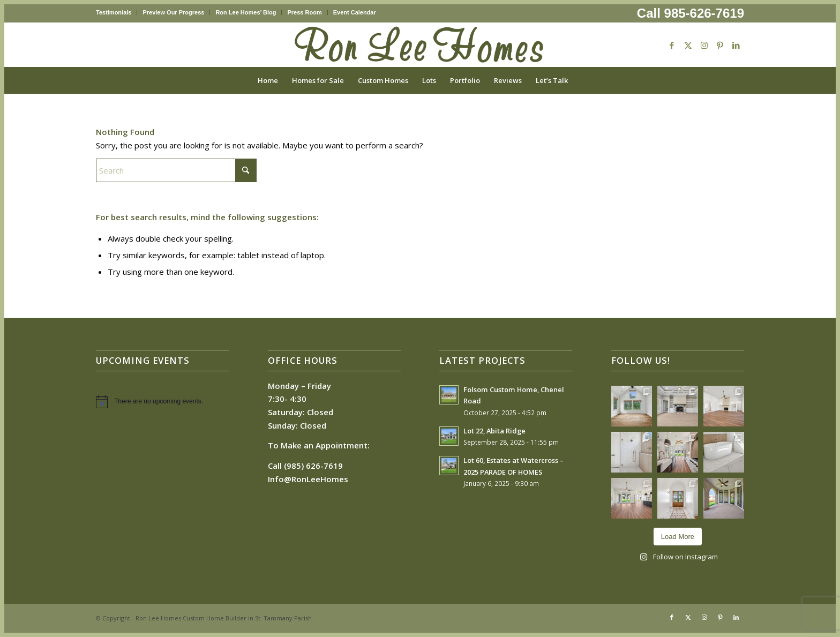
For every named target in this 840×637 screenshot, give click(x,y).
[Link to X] (688, 45)
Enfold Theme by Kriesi (351, 618)
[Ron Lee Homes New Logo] (420, 45)
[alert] (162, 402)
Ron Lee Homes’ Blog (246, 12)
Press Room (304, 12)
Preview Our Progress (173, 12)
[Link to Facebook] (672, 45)
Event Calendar (355, 12)
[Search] (582, 80)
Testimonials (114, 12)
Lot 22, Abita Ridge (494, 431)
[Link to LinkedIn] (736, 45)
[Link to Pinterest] (720, 45)
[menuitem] (117, 12)
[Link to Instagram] (704, 45)
